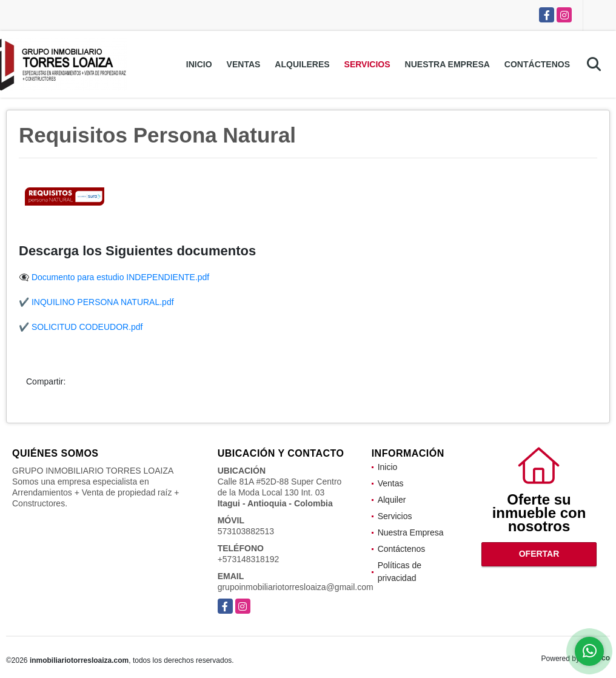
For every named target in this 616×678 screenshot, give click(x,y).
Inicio (199, 64)
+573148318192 (249, 559)
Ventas (244, 64)
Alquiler (392, 500)
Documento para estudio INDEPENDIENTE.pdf (120, 277)
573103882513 (246, 531)
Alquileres (302, 64)
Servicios (367, 64)
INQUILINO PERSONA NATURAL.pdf (103, 302)
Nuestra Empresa (447, 64)
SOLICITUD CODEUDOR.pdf (87, 327)
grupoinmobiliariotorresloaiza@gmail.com (296, 587)
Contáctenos (537, 64)
